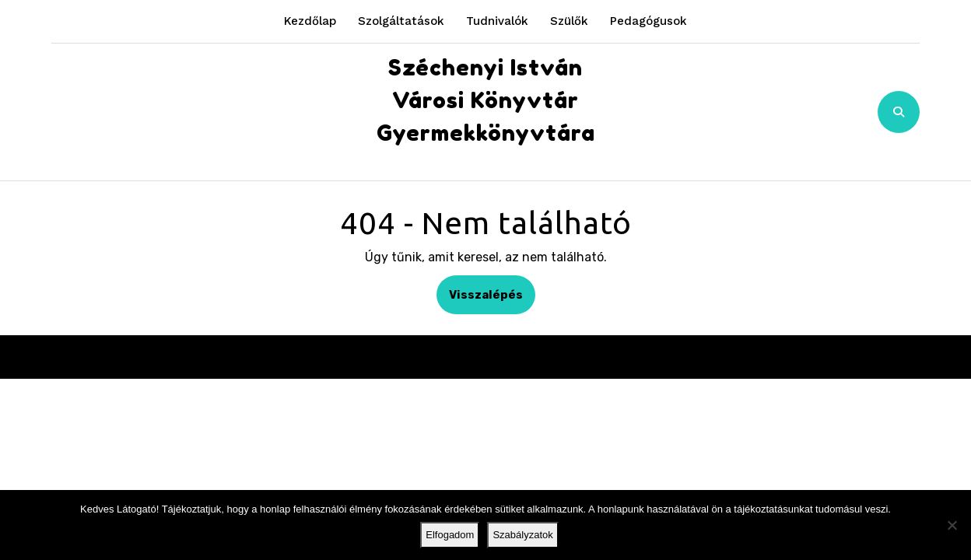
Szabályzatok (522, 535)
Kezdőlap (310, 21)
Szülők (569, 21)
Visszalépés (492, 293)
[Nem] (952, 525)
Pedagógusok (649, 21)
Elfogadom (450, 535)
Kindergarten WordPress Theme (443, 357)
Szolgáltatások (401, 21)
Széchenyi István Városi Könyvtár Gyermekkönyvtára (486, 100)
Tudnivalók (497, 21)
